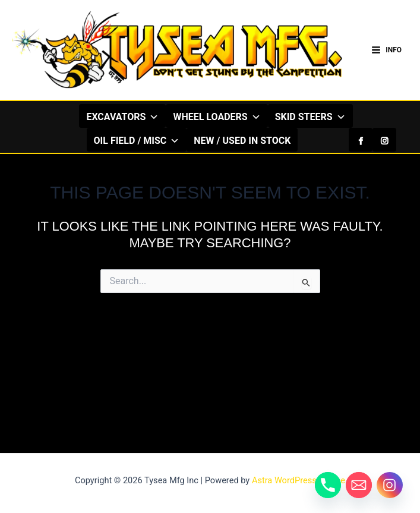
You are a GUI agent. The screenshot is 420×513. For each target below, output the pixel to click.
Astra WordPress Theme (299, 480)
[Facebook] (361, 140)
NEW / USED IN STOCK (242, 141)
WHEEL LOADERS (217, 117)
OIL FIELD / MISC (137, 140)
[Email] (359, 485)
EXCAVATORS (122, 117)
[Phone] (328, 485)
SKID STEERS (310, 117)
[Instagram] (384, 140)
